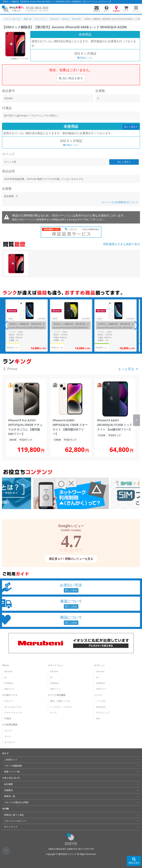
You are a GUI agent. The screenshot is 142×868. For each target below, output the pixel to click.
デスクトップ (103, 713)
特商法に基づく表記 (14, 815)
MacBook (101, 707)
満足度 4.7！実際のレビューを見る (71, 559)
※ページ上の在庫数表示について (120, 202)
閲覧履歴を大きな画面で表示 (122, 244)
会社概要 (8, 784)
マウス (8, 736)
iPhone (5, 665)
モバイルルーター (13, 707)
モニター (9, 731)
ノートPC (101, 701)
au (5, 677)
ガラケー (9, 701)
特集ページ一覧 (12, 772)
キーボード (10, 742)
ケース (53, 713)
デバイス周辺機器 (57, 695)
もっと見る (126, 369)
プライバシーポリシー (15, 821)
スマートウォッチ (13, 713)
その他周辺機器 (10, 725)
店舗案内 (8, 790)
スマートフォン (56, 665)
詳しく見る (131, 127)
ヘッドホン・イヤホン (61, 707)
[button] (137, 325)
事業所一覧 (10, 796)
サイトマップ (11, 827)
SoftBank (9, 683)
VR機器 (8, 718)
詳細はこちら (85, 58)
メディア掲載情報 (13, 766)
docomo (8, 671)
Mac (98, 718)
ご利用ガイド (11, 760)
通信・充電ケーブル (60, 701)
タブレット (99, 665)
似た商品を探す (71, 78)
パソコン (98, 695)
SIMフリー (9, 689)
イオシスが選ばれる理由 (16, 802)
